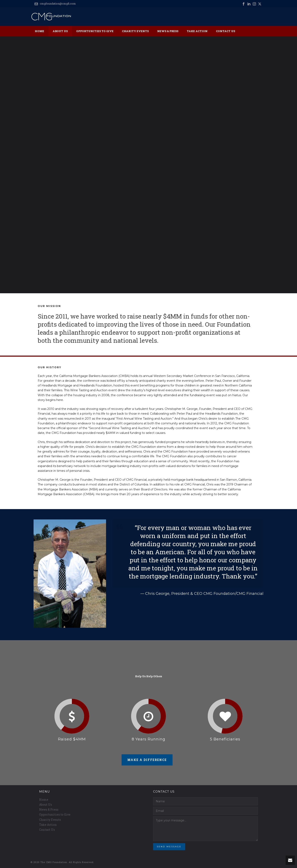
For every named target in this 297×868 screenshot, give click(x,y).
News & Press (168, 31)
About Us (60, 31)
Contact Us (226, 31)
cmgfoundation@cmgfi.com (58, 4)
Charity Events (135, 31)
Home (39, 31)
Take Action (197, 31)
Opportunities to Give (95, 31)
